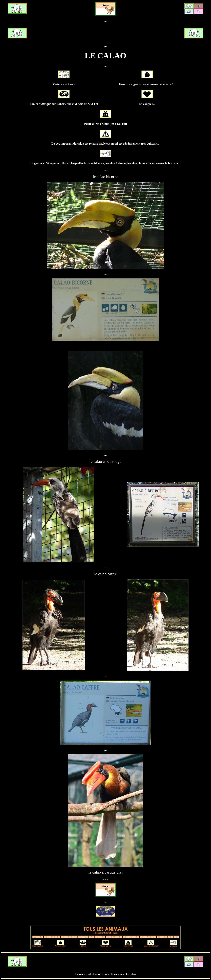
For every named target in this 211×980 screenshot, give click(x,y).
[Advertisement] (105, 33)
